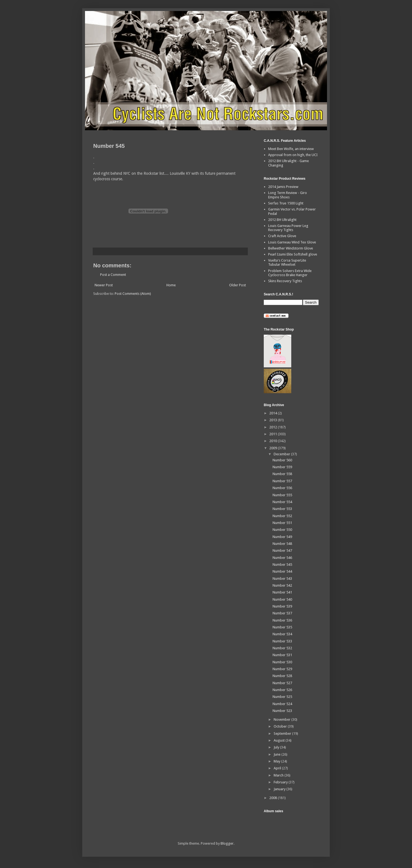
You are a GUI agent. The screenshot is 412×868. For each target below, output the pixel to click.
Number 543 (282, 579)
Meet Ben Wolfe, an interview (291, 149)
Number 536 (282, 620)
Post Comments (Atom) (133, 294)
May (277, 761)
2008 (274, 798)
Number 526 (282, 690)
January (280, 789)
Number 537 (282, 613)
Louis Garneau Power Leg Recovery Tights (288, 228)
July (277, 747)
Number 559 (282, 467)
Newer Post (104, 285)
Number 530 (282, 662)
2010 (274, 441)
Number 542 (282, 585)
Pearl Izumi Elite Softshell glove (293, 254)
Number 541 (282, 592)
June (278, 754)
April (278, 768)
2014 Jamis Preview (283, 187)
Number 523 (282, 711)
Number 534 (282, 634)
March (279, 775)
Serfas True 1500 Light (286, 203)
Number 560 (282, 460)
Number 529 (282, 669)
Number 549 (282, 537)
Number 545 (282, 565)
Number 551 (282, 523)
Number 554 (282, 502)
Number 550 (282, 530)
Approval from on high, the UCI (293, 155)
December (282, 454)
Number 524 (282, 704)
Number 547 (282, 551)
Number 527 (282, 683)
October (281, 726)
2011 (274, 434)
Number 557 (282, 481)
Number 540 (282, 599)
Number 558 (282, 474)
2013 (274, 420)
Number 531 (282, 655)
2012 (274, 427)
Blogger (227, 843)
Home (171, 285)
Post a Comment (113, 275)
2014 (274, 413)
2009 (274, 448)
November (282, 719)
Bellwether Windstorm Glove (291, 248)
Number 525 (282, 697)
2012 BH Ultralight (282, 220)
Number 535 (282, 627)
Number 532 (282, 648)
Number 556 (282, 488)
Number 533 (282, 641)
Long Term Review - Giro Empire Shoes (288, 195)
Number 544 (282, 571)
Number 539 (282, 606)
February (281, 782)
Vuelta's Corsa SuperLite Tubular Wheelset (287, 263)
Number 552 (282, 516)
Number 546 (282, 558)
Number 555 (282, 495)
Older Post (237, 285)
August (280, 740)
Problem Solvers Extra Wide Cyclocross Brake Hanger (290, 273)
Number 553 (282, 509)
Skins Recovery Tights (285, 281)
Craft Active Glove (282, 236)
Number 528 (282, 676)
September (283, 733)
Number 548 (282, 544)
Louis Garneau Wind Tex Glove (292, 242)
